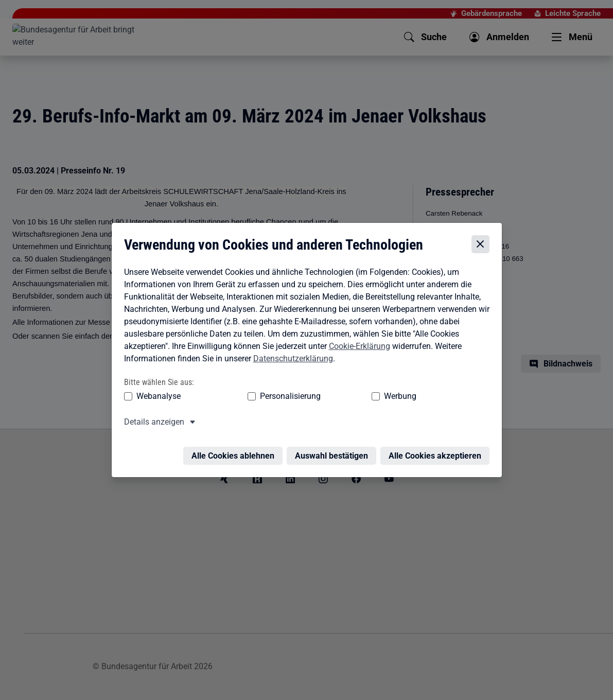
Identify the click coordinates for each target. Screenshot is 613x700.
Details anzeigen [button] (152, 417)
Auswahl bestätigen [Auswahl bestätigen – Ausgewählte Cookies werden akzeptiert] (334, 444)
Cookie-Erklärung (357, 341)
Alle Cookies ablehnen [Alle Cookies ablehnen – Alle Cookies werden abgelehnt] (235, 444)
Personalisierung (259, 391)
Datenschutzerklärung (291, 353)
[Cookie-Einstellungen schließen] (483, 240)
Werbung (339, 391)
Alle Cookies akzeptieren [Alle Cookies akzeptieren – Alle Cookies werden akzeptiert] (437, 444)
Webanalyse (156, 391)
